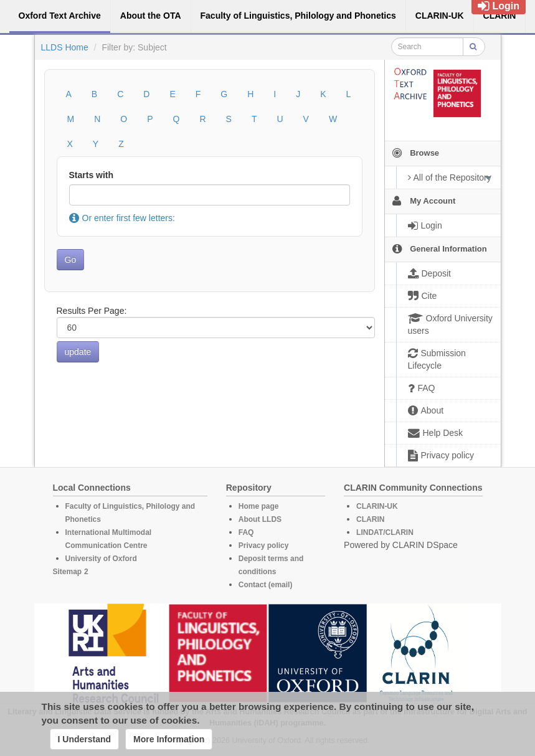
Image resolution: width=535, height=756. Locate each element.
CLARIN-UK (377, 506)
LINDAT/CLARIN (385, 532)
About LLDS (260, 519)
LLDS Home (65, 47)
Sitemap (68, 572)
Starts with (92, 175)
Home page (259, 506)
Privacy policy (264, 546)
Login (499, 6)
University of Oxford (101, 559)
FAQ (246, 532)
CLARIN (370, 519)
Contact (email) (266, 585)
